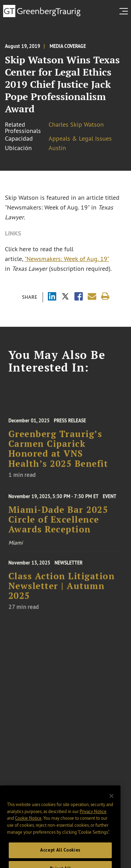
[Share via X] (65, 297)
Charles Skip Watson (76, 125)
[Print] (105, 297)
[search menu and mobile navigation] (125, 11)
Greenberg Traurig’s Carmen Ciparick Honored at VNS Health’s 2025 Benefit (58, 453)
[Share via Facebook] (79, 297)
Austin (57, 148)
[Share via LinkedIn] (52, 297)
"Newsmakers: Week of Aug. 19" (67, 259)
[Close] (111, 802)
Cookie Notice (28, 824)
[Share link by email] (92, 297)
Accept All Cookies (60, 856)
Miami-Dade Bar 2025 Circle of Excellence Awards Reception (58, 522)
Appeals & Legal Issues (80, 139)
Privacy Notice (93, 817)
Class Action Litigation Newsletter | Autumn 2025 (62, 590)
